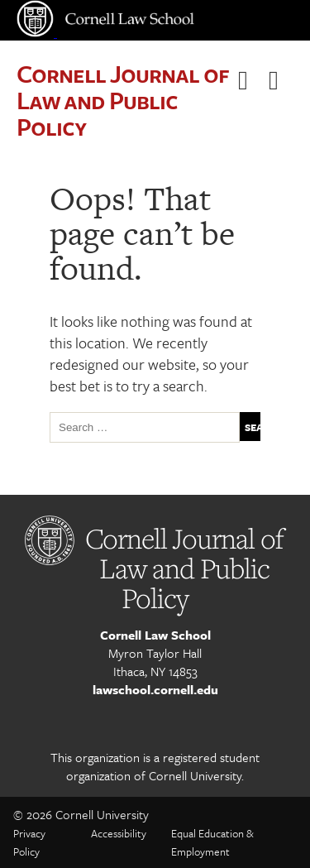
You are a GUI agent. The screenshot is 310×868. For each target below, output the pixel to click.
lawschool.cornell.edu (155, 689)
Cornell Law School (155, 635)
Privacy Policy (29, 842)
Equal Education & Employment (212, 842)
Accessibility (119, 833)
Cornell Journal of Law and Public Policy (122, 100)
